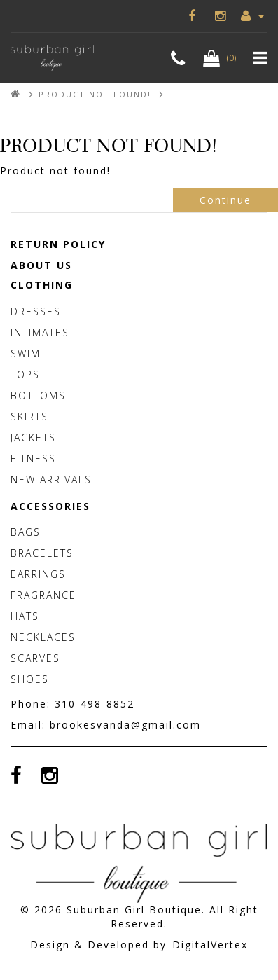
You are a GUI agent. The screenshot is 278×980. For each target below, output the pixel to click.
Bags (26, 532)
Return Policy (58, 244)
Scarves (35, 658)
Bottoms (38, 395)
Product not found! (95, 94)
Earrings (38, 574)
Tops (25, 374)
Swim (26, 353)
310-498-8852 (95, 704)
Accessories (50, 506)
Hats (25, 616)
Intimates (40, 332)
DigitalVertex (210, 945)
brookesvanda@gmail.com (125, 725)
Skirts (29, 416)
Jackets (33, 437)
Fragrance (43, 595)
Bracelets (42, 553)
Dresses (36, 311)
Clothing (42, 285)
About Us (41, 265)
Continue (225, 200)
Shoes (30, 679)
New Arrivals (51, 479)
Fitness (33, 458)
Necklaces (43, 637)
